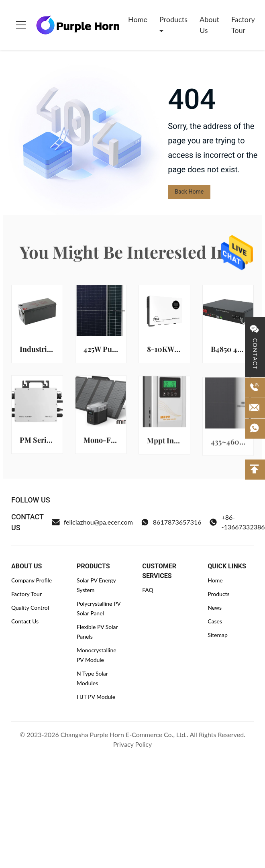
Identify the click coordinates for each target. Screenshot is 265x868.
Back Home (189, 192)
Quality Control (30, 608)
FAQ (148, 590)
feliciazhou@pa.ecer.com (92, 522)
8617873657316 (171, 522)
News (215, 608)
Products (173, 19)
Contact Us (25, 621)
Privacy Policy (133, 744)
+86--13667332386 (237, 522)
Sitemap (218, 635)
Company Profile (32, 580)
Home (138, 19)
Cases (215, 621)
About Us (209, 25)
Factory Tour (243, 25)
